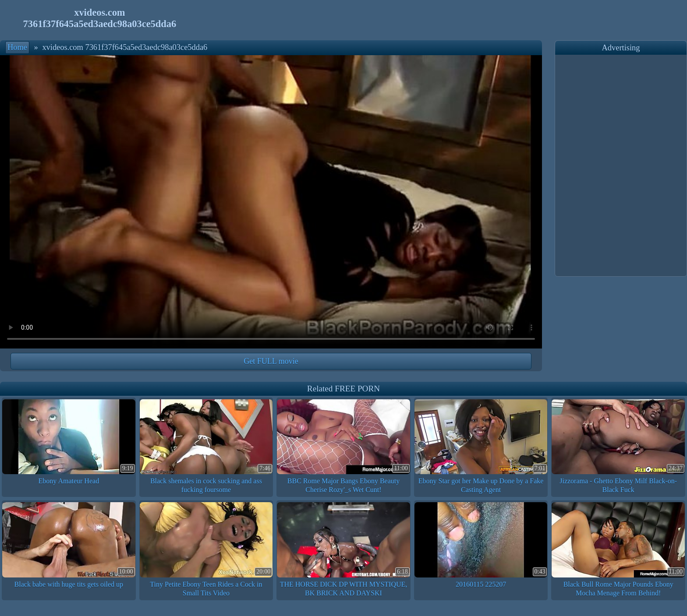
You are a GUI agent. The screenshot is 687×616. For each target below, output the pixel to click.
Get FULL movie (271, 361)
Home (17, 47)
